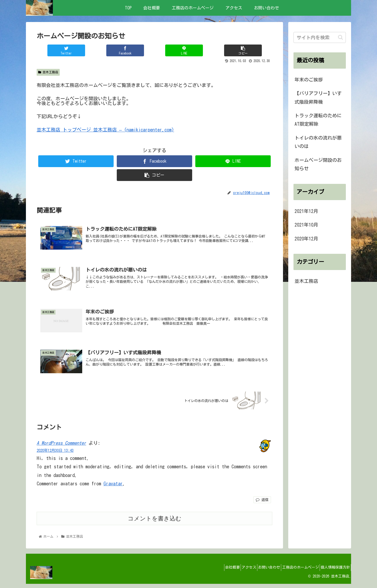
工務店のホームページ (295, 571)
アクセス (236, 571)
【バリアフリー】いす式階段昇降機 (318, 97)
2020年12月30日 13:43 (55, 455)
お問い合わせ (260, 571)
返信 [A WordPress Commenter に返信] (262, 504)
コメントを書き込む (155, 522)
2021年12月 (306, 211)
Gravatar (113, 488)
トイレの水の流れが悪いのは (318, 142)
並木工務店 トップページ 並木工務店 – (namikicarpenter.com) (105, 130)
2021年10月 (306, 225)
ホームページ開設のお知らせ (318, 164)
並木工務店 (48, 72)
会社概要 (216, 571)
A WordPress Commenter (61, 447)
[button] (340, 37)
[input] (320, 37)
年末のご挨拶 (309, 80)
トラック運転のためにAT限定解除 (318, 120)
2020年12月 (306, 239)
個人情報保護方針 (334, 571)
